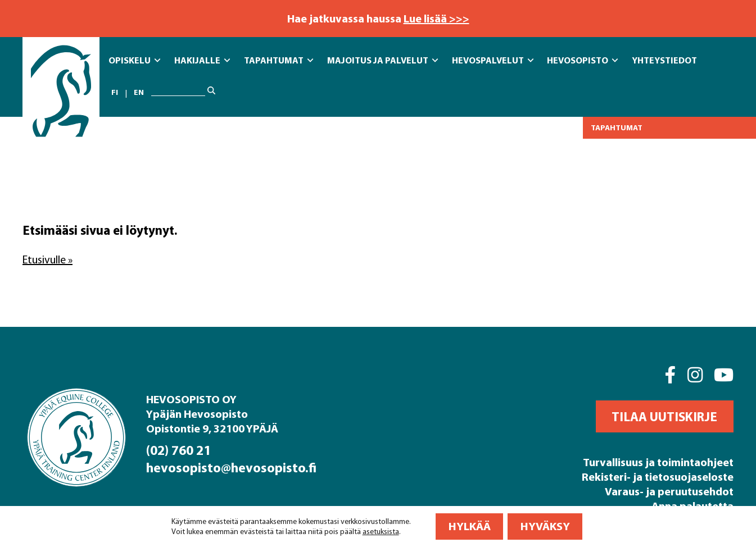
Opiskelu (134, 61)
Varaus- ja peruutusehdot (669, 491)
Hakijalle (202, 61)
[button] (665, 416)
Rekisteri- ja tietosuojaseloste (658, 477)
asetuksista (381, 531)
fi (115, 93)
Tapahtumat (279, 61)
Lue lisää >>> (436, 18)
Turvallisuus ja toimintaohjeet (658, 462)
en (139, 93)
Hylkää (470, 526)
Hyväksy (545, 526)
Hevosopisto (582, 61)
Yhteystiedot (664, 60)
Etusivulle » (47, 259)
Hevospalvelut (493, 61)
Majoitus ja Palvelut (382, 61)
